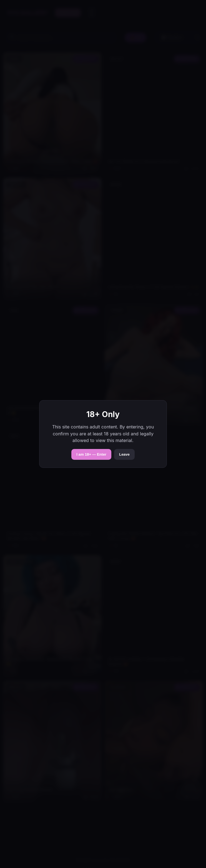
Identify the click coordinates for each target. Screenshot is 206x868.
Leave (124, 454)
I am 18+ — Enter (91, 454)
